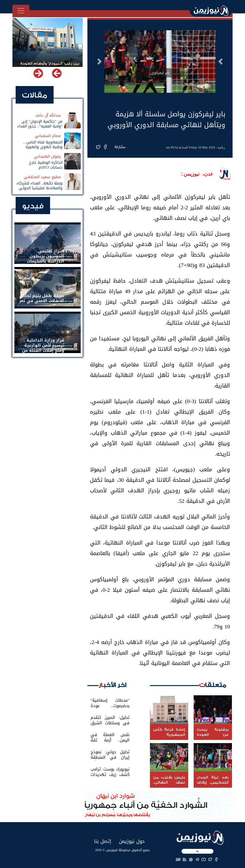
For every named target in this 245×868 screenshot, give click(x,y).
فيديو (33, 206)
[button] (220, 61)
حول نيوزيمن (132, 841)
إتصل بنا (103, 841)
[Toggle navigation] (21, 11)
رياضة (221, 147)
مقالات (35, 95)
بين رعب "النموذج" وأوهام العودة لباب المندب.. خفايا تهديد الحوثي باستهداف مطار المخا (49, 66)
